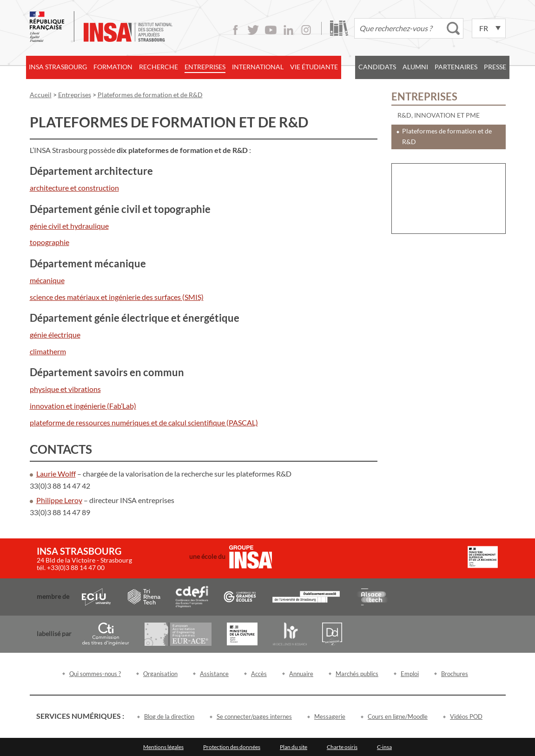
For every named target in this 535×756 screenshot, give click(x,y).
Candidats (377, 67)
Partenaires (456, 67)
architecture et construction (74, 188)
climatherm (48, 351)
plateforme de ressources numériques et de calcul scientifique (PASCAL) (144, 422)
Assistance (214, 674)
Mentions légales (163, 747)
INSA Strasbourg (58, 67)
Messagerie (330, 716)
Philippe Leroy (59, 500)
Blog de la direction (169, 716)
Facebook (235, 30)
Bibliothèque (339, 28)
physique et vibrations (65, 389)
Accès (259, 674)
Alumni (415, 67)
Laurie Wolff (56, 474)
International (258, 67)
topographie (50, 242)
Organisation (160, 674)
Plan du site (294, 747)
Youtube (271, 30)
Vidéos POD (466, 716)
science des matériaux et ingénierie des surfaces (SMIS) (117, 297)
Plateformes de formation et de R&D (447, 136)
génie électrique (55, 335)
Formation (113, 67)
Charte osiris (342, 747)
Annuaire (301, 674)
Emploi (410, 674)
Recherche (159, 67)
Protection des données (232, 747)
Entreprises (205, 67)
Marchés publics (357, 674)
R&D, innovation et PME (439, 115)
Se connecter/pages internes (254, 716)
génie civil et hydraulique (69, 226)
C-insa (384, 747)
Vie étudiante (314, 67)
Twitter (253, 30)
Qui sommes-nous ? (95, 674)
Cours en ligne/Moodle (398, 716)
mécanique (47, 280)
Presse (495, 67)
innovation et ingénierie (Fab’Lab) (83, 406)
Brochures (455, 674)
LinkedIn (288, 30)
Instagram (306, 30)
